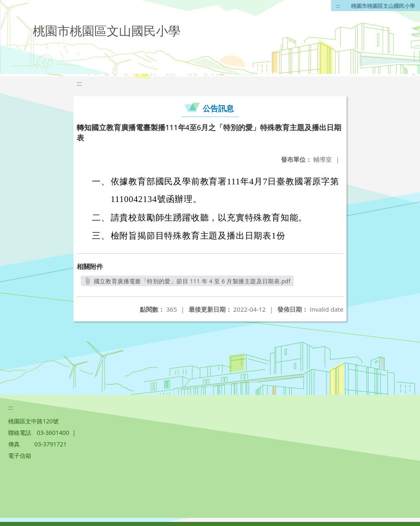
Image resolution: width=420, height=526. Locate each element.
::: (338, 6)
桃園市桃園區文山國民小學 (383, 6)
